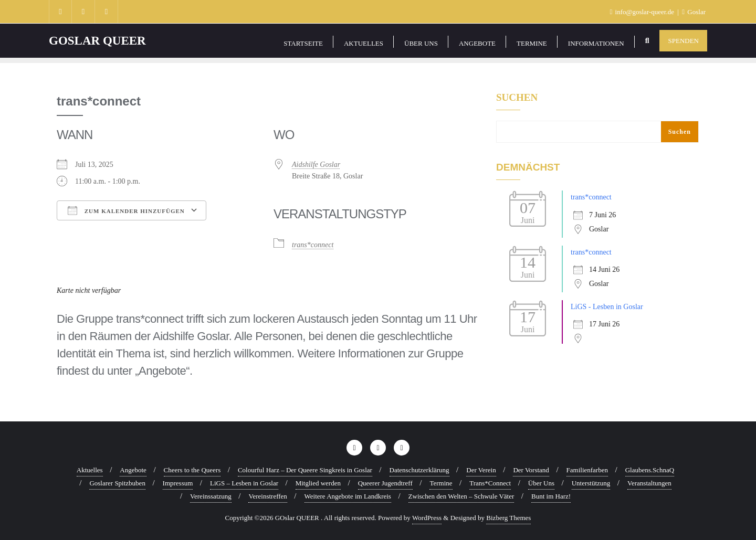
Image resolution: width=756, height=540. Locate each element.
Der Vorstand (531, 470)
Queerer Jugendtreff (385, 483)
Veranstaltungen (649, 483)
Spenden (683, 41)
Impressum (178, 483)
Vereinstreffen (267, 496)
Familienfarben (587, 470)
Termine (441, 483)
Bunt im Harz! (551, 496)
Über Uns (541, 483)
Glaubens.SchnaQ (650, 470)
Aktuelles (90, 470)
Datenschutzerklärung (419, 470)
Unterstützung (591, 483)
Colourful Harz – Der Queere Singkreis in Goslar (305, 470)
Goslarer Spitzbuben (117, 483)
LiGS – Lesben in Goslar (244, 483)
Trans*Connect (490, 483)
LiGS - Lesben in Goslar (607, 307)
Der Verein (481, 470)
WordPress (427, 518)
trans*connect (313, 245)
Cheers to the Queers (192, 470)
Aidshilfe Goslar (316, 165)
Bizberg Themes (508, 518)
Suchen (517, 98)
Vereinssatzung (211, 496)
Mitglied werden (318, 483)
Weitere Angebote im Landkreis (348, 496)
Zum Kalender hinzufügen (126, 210)
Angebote (133, 470)
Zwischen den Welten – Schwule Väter (461, 496)
